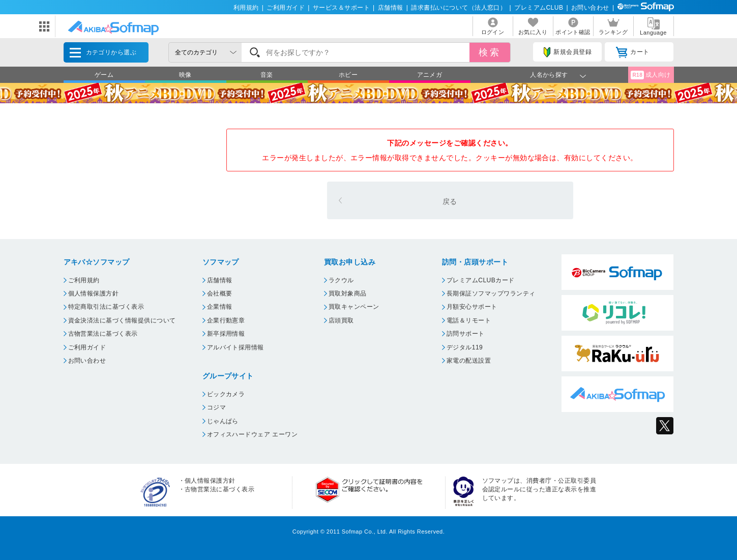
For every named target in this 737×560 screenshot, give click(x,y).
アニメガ (430, 75)
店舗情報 (391, 8)
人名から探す (549, 75)
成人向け (651, 75)
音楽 (267, 75)
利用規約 (246, 8)
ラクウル (341, 280)
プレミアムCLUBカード (481, 280)
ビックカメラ (226, 394)
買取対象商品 (348, 293)
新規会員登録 (568, 52)
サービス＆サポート (341, 8)
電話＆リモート (469, 320)
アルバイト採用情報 (235, 347)
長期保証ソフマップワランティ (491, 293)
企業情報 (220, 307)
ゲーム (104, 75)
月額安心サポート (472, 307)
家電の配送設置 (469, 361)
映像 (185, 75)
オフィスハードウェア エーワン (253, 434)
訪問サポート (466, 334)
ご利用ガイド (286, 8)
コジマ (216, 407)
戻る (450, 201)
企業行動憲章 (226, 320)
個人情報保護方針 (94, 293)
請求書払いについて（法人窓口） (459, 8)
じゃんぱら (223, 421)
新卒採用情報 (226, 334)
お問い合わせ (590, 8)
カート (632, 52)
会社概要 (220, 293)
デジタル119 (465, 347)
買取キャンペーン (354, 307)
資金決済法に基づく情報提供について (122, 320)
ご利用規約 (84, 280)
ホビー (348, 75)
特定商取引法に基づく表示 (106, 307)
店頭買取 (341, 320)
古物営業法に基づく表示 (103, 334)
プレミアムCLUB (539, 8)
